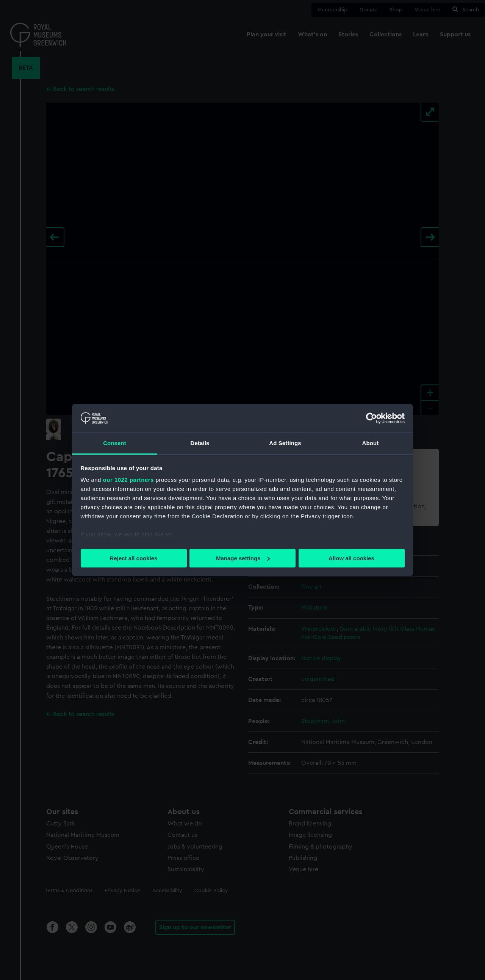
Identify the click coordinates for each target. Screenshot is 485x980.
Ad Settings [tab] (285, 443)
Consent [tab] (115, 443)
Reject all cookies (134, 558)
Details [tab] (200, 443)
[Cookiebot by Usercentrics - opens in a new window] (372, 418)
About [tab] (371, 443)
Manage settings (243, 558)
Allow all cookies (351, 558)
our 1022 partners (128, 480)
